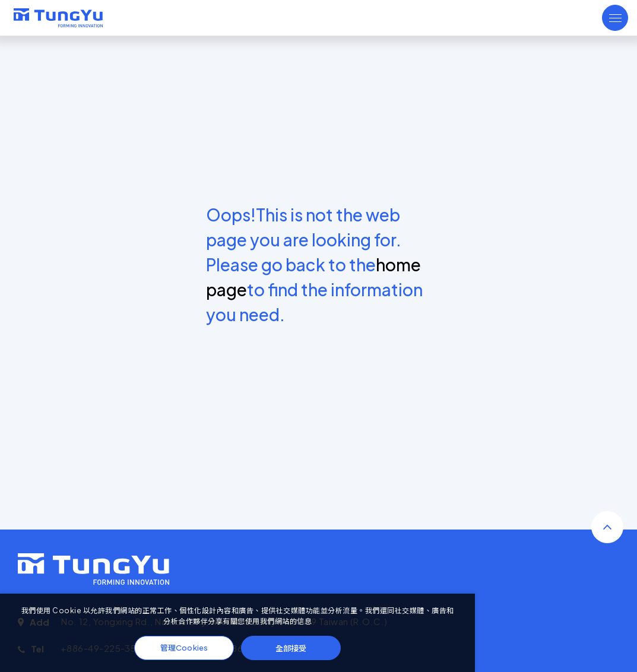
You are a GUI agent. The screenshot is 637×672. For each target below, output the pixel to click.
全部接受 (291, 648)
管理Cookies (184, 648)
